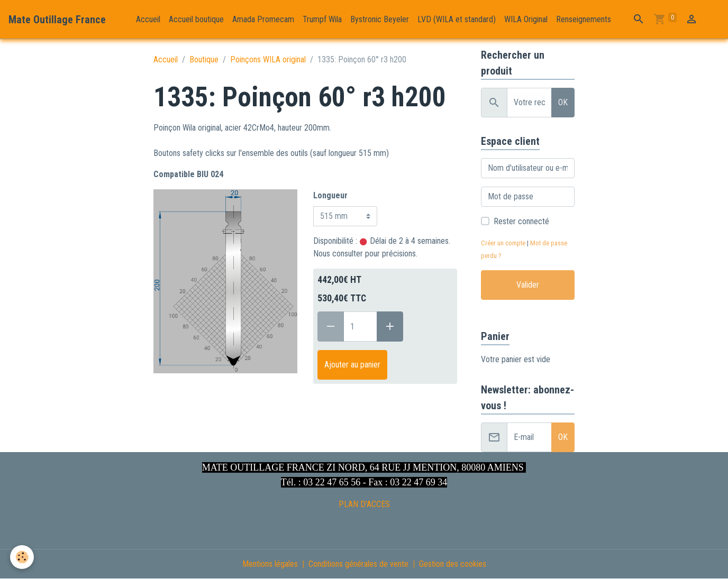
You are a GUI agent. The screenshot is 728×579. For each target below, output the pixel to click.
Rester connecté (521, 221)
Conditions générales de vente (358, 564)
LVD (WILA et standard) (457, 19)
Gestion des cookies (453, 564)
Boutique (204, 59)
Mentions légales (270, 564)
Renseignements (584, 19)
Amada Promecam (263, 19)
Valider (528, 285)
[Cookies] (22, 557)
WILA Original (526, 19)
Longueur (330, 195)
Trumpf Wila (322, 19)
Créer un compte (503, 243)
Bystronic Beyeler (380, 19)
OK (563, 102)
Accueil (148, 19)
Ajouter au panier (352, 365)
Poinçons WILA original (268, 59)
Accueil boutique (196, 19)
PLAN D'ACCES (364, 504)
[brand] (57, 20)
